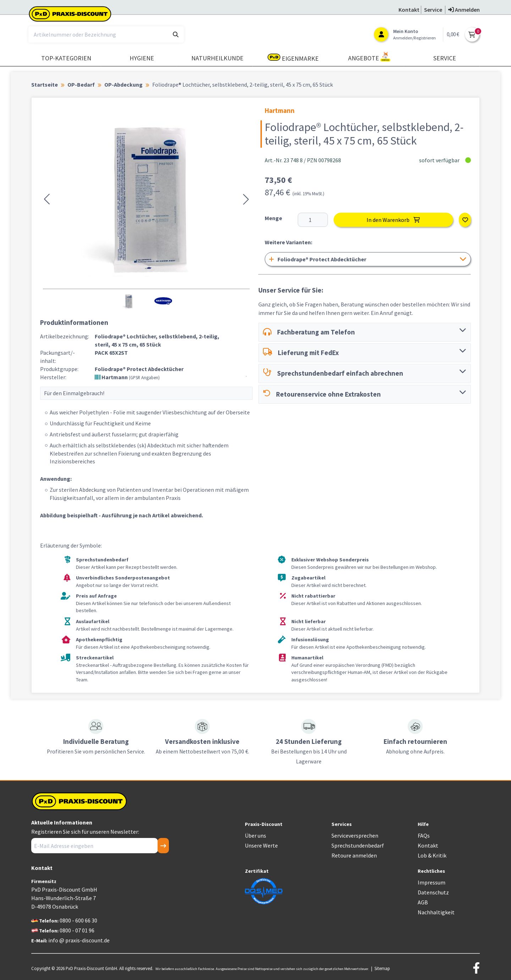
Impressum (432, 882)
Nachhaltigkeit (436, 912)
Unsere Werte (261, 845)
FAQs (424, 835)
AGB (423, 902)
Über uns (255, 835)
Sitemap (382, 968)
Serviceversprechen (355, 835)
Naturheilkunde (217, 58)
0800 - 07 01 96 (77, 930)
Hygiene (142, 58)
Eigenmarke (293, 58)
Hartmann (127, 377)
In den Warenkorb (393, 220)
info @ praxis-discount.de (79, 940)
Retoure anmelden (354, 855)
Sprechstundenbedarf (358, 845)
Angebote (369, 57)
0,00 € (453, 34)
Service (445, 58)
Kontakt (428, 845)
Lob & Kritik (432, 855)
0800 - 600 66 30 (78, 920)
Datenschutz (433, 892)
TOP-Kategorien (66, 58)
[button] (47, 199)
